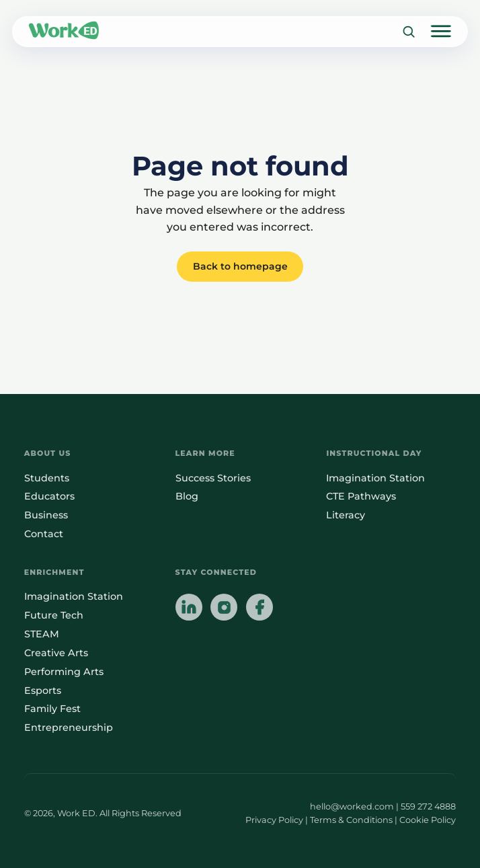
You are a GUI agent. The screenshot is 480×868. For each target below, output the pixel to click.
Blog (187, 496)
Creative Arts (56, 653)
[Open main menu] (441, 31)
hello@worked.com (352, 806)
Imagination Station (375, 478)
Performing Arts (64, 672)
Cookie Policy (428, 820)
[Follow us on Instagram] (224, 608)
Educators (49, 496)
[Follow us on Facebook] (259, 608)
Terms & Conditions (351, 820)
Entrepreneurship (69, 727)
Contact (44, 534)
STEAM (42, 634)
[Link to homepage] (64, 32)
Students (47, 478)
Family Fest (52, 709)
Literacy (346, 515)
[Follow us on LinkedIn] (189, 608)
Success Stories (213, 478)
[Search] (408, 32)
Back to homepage (240, 266)
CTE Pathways (361, 496)
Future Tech (54, 615)
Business (46, 515)
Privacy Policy (274, 820)
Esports (43, 691)
